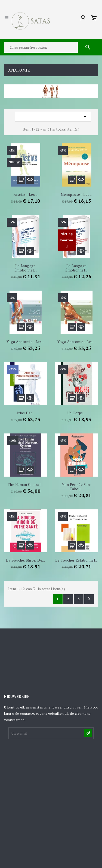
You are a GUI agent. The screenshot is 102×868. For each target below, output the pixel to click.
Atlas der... (26, 413)
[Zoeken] (51, 47)
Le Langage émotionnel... (77, 268)
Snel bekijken (30, 180)
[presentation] (50, 754)
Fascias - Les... (26, 194)
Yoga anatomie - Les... (26, 342)
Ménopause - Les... (76, 194)
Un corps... (77, 413)
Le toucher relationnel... (77, 560)
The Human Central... (26, 485)
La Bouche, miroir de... (26, 560)
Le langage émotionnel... (26, 268)
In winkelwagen (21, 180)
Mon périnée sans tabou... (77, 487)
